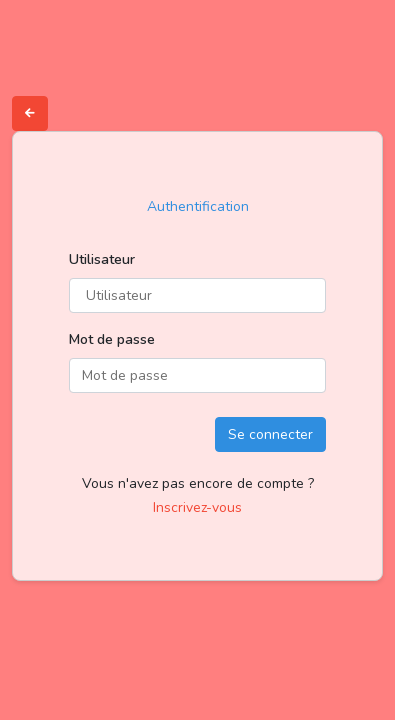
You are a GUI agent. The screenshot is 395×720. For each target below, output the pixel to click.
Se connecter (270, 434)
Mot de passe (112, 339)
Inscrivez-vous (197, 507)
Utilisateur (102, 259)
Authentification (198, 206)
